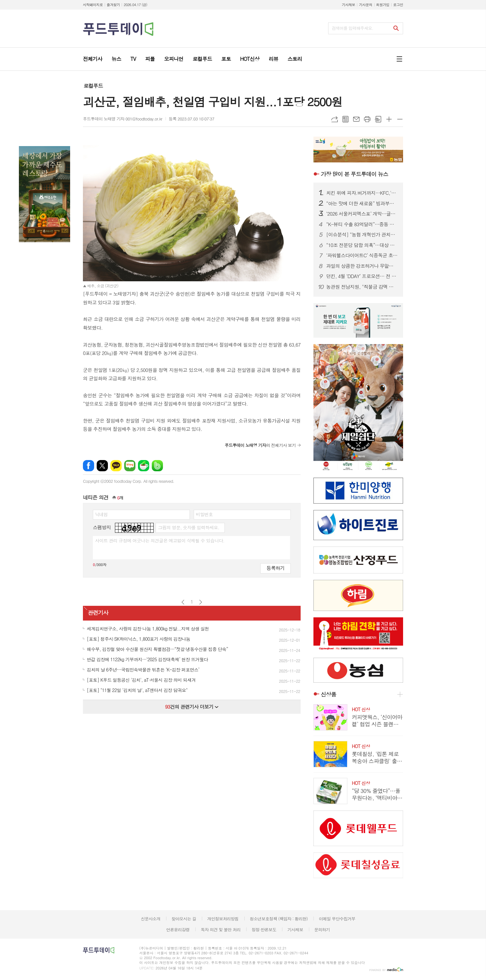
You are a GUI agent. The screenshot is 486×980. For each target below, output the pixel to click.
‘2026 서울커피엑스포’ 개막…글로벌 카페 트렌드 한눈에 (362, 214)
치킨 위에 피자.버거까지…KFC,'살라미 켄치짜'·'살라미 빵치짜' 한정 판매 (362, 193)
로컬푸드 (93, 86)
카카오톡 (116, 466)
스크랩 (378, 119)
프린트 (367, 119)
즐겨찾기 (113, 5)
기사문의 (365, 5)
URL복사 (335, 119)
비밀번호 (204, 514)
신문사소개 (151, 919)
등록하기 (275, 568)
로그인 (398, 5)
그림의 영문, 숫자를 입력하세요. (188, 527)
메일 (356, 119)
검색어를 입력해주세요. (352, 28)
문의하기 (322, 930)
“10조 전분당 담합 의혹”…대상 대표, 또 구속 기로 (362, 245)
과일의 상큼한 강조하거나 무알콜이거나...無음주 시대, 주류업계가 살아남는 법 (362, 266)
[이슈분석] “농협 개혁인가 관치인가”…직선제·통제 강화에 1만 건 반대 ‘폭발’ (362, 235)
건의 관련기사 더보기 (192, 707)
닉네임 (101, 514)
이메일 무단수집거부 (337, 919)
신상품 (328, 694)
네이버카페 (144, 466)
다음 (201, 602)
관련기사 (98, 613)
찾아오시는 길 (184, 919)
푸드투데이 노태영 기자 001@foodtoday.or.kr (123, 119)
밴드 (157, 466)
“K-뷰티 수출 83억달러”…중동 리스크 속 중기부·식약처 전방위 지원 (362, 224)
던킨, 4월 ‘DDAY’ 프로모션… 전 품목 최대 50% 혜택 (362, 276)
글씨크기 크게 (389, 119)
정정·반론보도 (264, 930)
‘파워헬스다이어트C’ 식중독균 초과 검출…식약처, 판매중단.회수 (362, 255)
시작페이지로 (93, 5)
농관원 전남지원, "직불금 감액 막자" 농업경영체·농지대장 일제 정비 (362, 287)
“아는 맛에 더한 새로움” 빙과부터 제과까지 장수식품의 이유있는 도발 (362, 203)
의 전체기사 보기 (260, 445)
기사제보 (348, 5)
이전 (183, 602)
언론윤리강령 (178, 930)
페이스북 (89, 466)
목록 (345, 119)
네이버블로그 (130, 466)
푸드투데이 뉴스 (354, 174)
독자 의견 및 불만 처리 (221, 930)
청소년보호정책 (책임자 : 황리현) (279, 919)
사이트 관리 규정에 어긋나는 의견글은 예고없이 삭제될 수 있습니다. (160, 540)
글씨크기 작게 (400, 119)
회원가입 (383, 5)
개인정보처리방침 (223, 919)
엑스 (102, 466)
